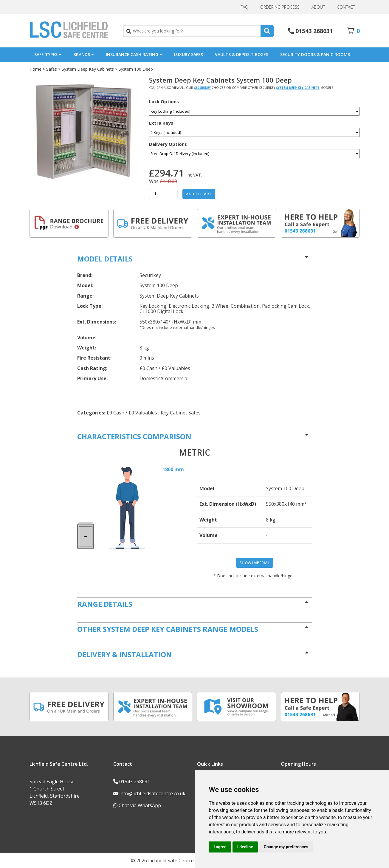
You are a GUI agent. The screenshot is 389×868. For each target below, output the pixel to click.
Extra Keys (161, 123)
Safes (52, 69)
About (318, 7)
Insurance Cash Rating (134, 54)
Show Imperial (255, 563)
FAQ (244, 7)
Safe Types (48, 54)
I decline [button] (245, 847)
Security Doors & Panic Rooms (315, 54)
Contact (346, 7)
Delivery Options (168, 144)
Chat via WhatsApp (140, 805)
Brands (84, 54)
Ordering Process (280, 7)
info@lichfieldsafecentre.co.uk (152, 793)
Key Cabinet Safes (181, 413)
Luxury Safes (189, 54)
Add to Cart (199, 194)
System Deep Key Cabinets (88, 69)
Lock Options (164, 102)
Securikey (202, 88)
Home (35, 69)
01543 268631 (314, 31)
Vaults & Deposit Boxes (242, 54)
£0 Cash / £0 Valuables (132, 413)
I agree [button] (220, 847)
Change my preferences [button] (286, 847)
